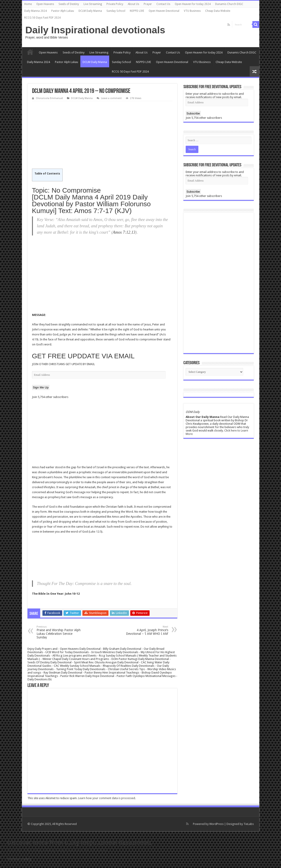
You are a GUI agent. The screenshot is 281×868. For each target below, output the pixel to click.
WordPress (216, 824)
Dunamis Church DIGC (229, 4)
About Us (133, 4)
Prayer (148, 4)
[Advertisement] (102, 135)
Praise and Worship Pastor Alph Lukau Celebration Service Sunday (60, 632)
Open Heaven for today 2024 (193, 4)
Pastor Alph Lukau (63, 11)
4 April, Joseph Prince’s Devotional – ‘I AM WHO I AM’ (145, 630)
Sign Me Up (41, 387)
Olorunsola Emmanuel (49, 98)
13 (133, 232)
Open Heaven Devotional (164, 11)
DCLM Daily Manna (90, 11)
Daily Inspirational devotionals (95, 30)
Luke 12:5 (95, 532)
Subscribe (193, 113)
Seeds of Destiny (69, 4)
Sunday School (116, 11)
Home (28, 4)
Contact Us (163, 4)
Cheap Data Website (218, 11)
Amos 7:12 (121, 232)
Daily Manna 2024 (36, 11)
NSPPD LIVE (137, 11)
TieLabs (249, 824)
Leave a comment (111, 98)
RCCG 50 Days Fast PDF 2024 (42, 18)
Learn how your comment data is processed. (107, 798)
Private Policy (115, 4)
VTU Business (192, 11)
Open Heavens (45, 4)
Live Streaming (93, 4)
